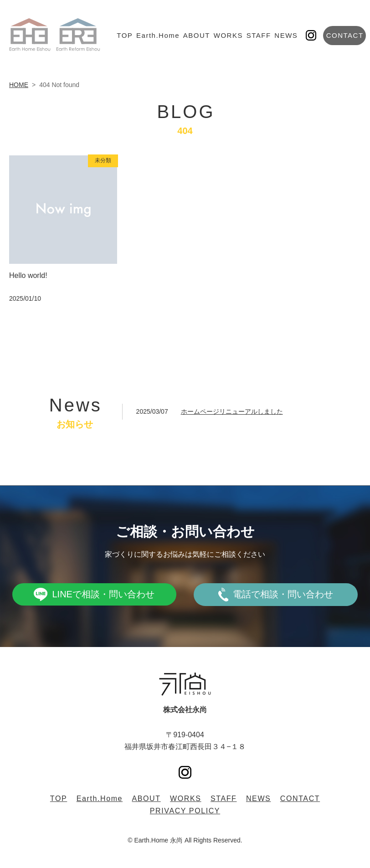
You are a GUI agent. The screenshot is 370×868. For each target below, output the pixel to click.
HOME (19, 85)
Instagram (311, 35)
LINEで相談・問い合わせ (103, 594)
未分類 (103, 160)
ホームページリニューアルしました (232, 411)
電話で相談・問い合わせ (283, 594)
